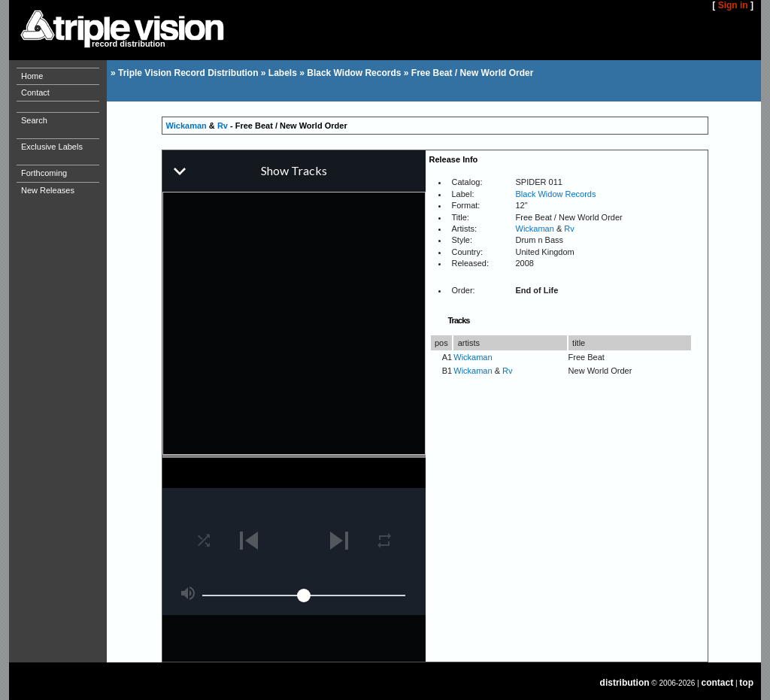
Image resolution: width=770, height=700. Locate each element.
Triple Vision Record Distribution (188, 73)
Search (34, 120)
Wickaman (186, 126)
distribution (625, 683)
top (746, 683)
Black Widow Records (354, 73)
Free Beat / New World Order (473, 73)
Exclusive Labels (52, 147)
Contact (35, 92)
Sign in (733, 5)
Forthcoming (44, 173)
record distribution (129, 44)
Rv (223, 126)
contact (718, 683)
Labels (283, 73)
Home (32, 76)
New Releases (48, 190)
